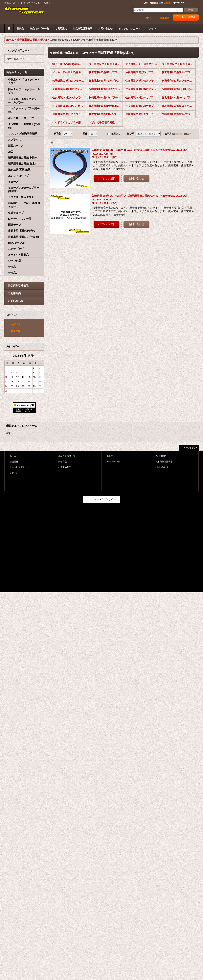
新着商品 (62, 462)
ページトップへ (191, 448)
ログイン (149, 18)
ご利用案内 (14, 293)
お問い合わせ (16, 301)
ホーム (13, 456)
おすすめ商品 (65, 467)
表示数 (58, 134)
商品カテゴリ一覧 (67, 456)
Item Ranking (113, 462)
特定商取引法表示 (18, 286)
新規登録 (165, 18)
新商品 (110, 456)
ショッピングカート (19, 467)
